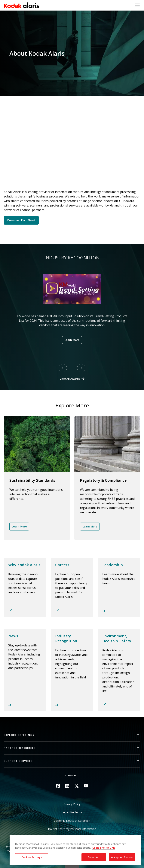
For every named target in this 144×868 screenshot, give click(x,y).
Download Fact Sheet (21, 220)
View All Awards (70, 379)
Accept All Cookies (122, 857)
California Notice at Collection (72, 821)
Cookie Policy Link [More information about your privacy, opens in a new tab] (104, 848)
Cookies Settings (32, 857)
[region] (75, 850)
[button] (72, 735)
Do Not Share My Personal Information (72, 829)
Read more (25, 588)
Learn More (72, 340)
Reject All (94, 857)
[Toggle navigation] (137, 5)
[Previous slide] (63, 368)
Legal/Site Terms (72, 812)
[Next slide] (81, 368)
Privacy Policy (72, 804)
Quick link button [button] (72, 866)
